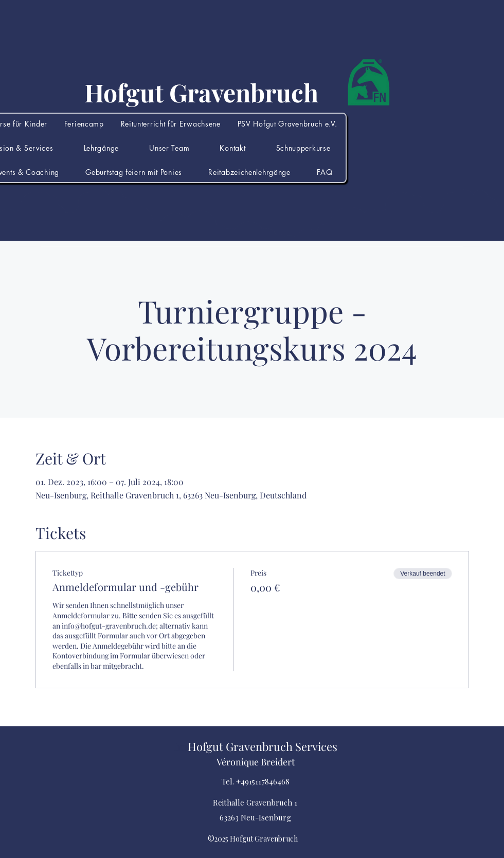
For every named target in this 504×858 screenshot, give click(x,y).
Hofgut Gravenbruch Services (263, 746)
